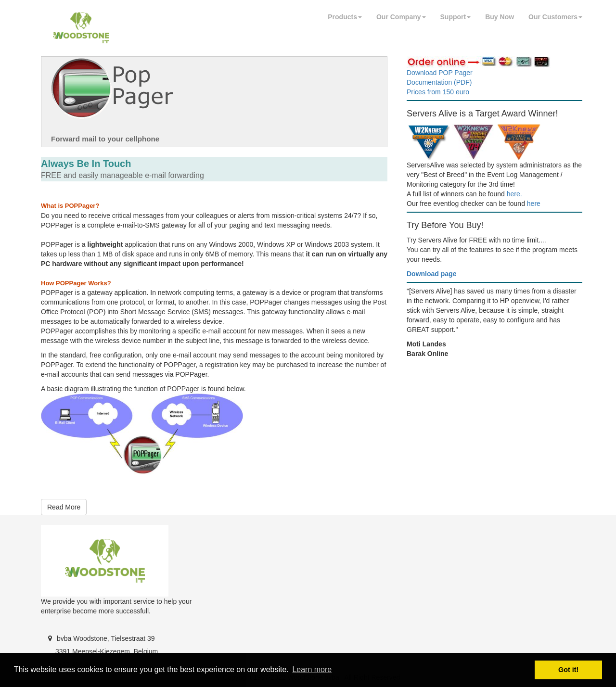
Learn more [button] (312, 669)
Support (456, 17)
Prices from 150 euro (438, 92)
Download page (431, 274)
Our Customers (555, 17)
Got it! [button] (568, 670)
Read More (64, 507)
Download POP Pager (440, 73)
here (534, 204)
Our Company (401, 17)
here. (514, 194)
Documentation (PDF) (439, 82)
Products (345, 17)
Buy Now (500, 17)
